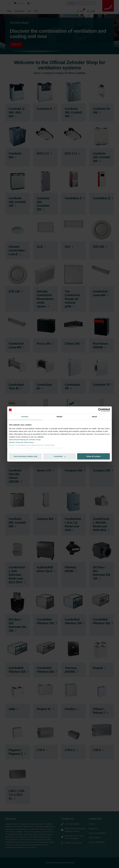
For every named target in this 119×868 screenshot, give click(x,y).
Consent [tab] (25, 417)
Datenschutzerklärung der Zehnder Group (25, 440)
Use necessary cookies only (25, 456)
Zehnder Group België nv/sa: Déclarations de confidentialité (32, 445)
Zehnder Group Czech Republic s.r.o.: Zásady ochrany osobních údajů (36, 448)
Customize (60, 456)
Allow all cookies (93, 456)
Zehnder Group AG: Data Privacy (21, 442)
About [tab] (94, 417)
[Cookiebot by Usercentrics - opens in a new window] (100, 410)
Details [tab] (59, 417)
